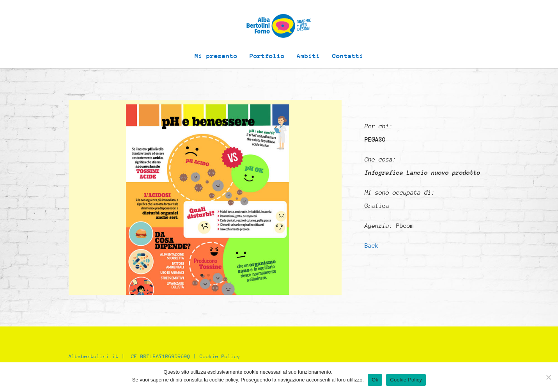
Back (372, 246)
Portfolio (267, 57)
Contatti (348, 57)
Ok (375, 380)
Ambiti (308, 57)
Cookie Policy (220, 356)
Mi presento (216, 57)
